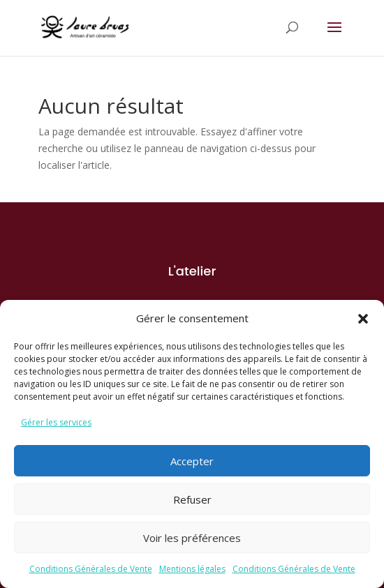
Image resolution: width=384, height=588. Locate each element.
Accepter (192, 461)
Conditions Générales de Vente (91, 569)
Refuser (192, 499)
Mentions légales (192, 569)
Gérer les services (56, 422)
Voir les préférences (192, 538)
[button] (363, 319)
